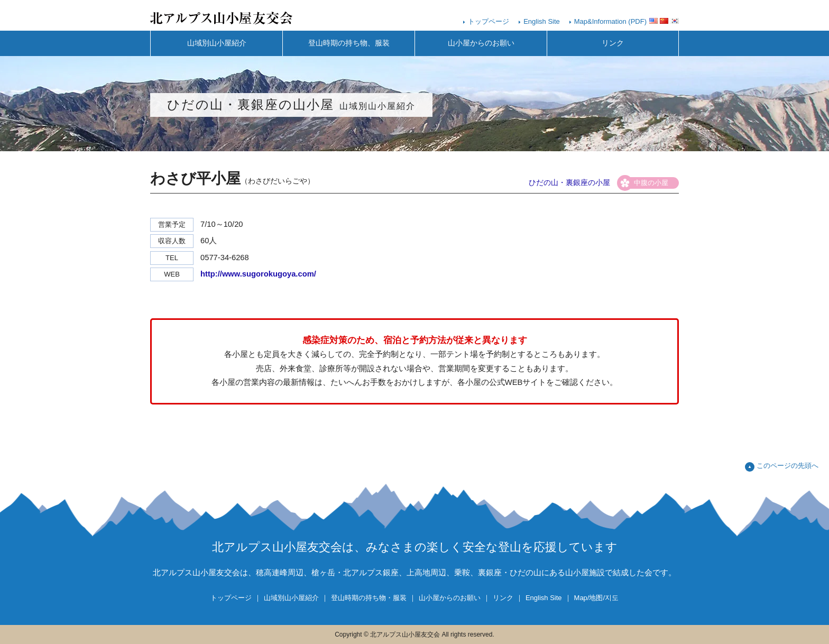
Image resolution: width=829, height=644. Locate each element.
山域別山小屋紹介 (217, 43)
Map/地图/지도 (597, 598)
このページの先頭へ (787, 466)
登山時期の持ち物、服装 (349, 43)
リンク (613, 43)
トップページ (489, 21)
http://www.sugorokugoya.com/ (258, 274)
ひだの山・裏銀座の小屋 (569, 182)
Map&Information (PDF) (610, 21)
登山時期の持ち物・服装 (369, 598)
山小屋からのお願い (481, 43)
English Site (542, 21)
